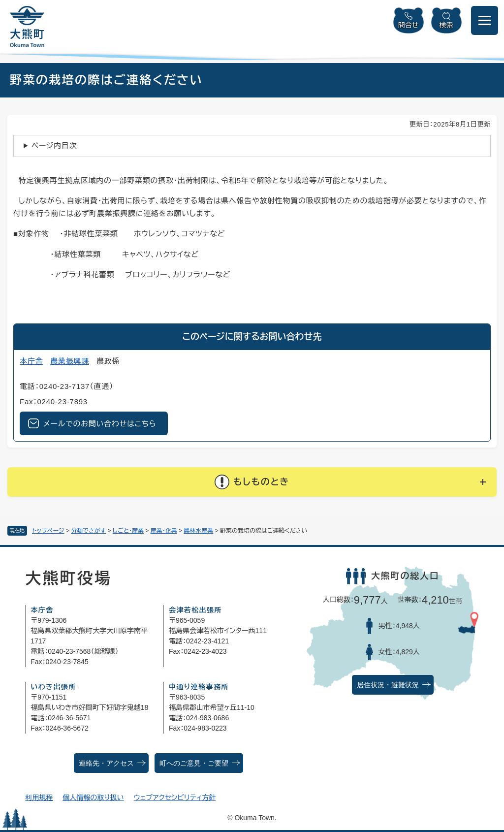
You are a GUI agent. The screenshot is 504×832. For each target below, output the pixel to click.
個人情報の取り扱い (93, 798)
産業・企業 (164, 531)
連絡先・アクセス (106, 763)
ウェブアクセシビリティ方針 (175, 798)
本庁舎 (31, 361)
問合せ (409, 25)
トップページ (48, 531)
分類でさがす (88, 531)
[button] (252, 482)
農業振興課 (70, 361)
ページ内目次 (54, 145)
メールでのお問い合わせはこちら (100, 424)
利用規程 (39, 798)
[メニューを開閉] (485, 20)
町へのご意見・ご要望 (194, 763)
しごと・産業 (128, 531)
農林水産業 (198, 531)
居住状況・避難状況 (388, 685)
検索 (446, 25)
